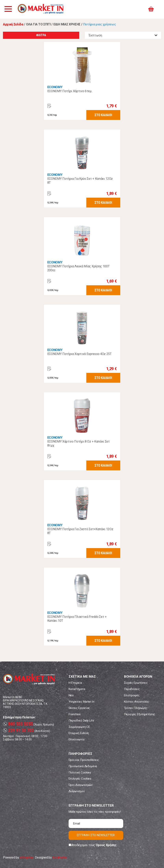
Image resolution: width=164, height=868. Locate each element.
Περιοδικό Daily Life (81, 721)
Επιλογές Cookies (80, 779)
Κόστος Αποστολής (137, 702)
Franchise (75, 714)
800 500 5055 (18, 724)
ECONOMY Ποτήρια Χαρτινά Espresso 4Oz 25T (79, 354)
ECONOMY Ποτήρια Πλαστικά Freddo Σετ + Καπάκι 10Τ (77, 619)
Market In (43, 9)
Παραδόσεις (132, 689)
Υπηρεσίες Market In (82, 702)
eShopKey (27, 857)
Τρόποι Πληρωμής (136, 708)
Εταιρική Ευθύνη (79, 733)
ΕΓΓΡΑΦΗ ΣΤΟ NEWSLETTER (96, 835)
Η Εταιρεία (75, 683)
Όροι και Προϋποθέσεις (84, 760)
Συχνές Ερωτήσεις (136, 683)
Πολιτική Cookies (80, 773)
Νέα (71, 695)
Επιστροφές (132, 695)
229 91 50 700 (18, 730)
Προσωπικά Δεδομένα (83, 766)
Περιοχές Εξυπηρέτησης (140, 714)
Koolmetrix (60, 857)
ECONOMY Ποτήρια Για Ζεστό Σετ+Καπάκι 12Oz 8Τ (80, 531)
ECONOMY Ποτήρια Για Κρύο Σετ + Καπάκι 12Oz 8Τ (80, 181)
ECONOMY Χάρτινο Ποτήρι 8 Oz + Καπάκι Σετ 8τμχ (79, 443)
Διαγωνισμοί (77, 791)
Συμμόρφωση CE (79, 727)
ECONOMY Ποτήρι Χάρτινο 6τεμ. (70, 91)
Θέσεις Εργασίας (79, 708)
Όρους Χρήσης (106, 845)
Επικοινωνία (76, 739)
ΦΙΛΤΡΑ (41, 35)
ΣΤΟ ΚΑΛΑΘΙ (103, 115)
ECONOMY (55, 87)
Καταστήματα (77, 689)
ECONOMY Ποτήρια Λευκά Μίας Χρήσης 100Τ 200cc (78, 268)
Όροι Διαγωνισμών (81, 785)
